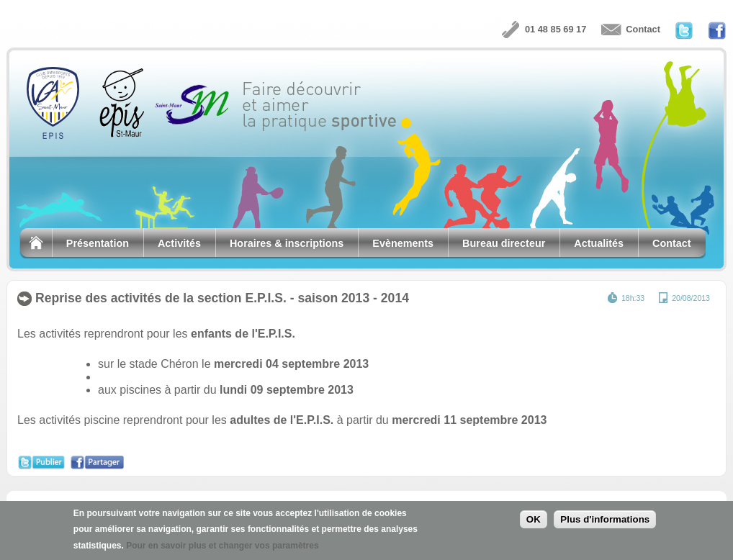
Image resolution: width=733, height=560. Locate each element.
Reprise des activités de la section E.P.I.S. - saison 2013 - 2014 (222, 298)
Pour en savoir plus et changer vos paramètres (222, 547)
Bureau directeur (504, 243)
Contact (643, 29)
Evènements (403, 243)
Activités (179, 243)
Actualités (599, 243)
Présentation (98, 243)
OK (534, 521)
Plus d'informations (605, 521)
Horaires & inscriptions (287, 243)
